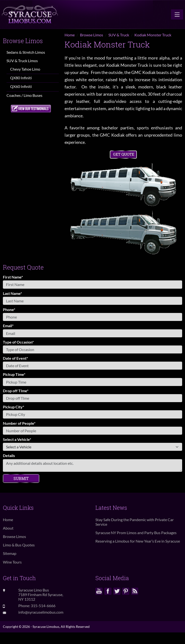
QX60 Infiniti (21, 86)
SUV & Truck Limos (22, 61)
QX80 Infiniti (21, 78)
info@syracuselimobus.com (41, 612)
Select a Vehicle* (17, 439)
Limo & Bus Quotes (19, 545)
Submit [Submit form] (21, 478)
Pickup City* (13, 407)
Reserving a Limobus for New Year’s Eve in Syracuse (138, 541)
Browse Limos (14, 536)
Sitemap (10, 553)
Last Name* (12, 293)
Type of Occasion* (18, 342)
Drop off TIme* (16, 391)
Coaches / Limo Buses (24, 95)
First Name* (13, 277)
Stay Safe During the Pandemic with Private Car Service (135, 522)
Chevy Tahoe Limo (25, 69)
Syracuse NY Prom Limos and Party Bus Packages (136, 533)
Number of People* (19, 423)
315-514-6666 (43, 606)
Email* (8, 326)
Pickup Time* (14, 374)
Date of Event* (15, 358)
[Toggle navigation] (177, 14)
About (8, 528)
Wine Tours (12, 562)
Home (8, 520)
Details (9, 455)
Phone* (9, 309)
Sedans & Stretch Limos (26, 52)
